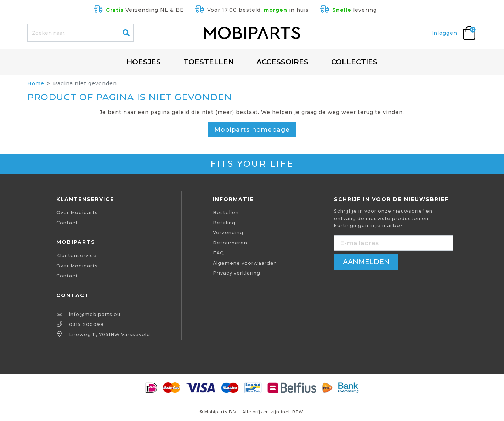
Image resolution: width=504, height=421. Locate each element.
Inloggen (444, 33)
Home (36, 83)
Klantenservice (77, 256)
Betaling (224, 223)
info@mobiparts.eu (95, 314)
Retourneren (230, 243)
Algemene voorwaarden (245, 263)
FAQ (219, 253)
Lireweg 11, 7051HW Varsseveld (110, 335)
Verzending (228, 233)
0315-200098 (86, 325)
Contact (67, 223)
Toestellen (209, 62)
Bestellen (226, 212)
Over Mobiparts (77, 212)
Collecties (354, 62)
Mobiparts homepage (252, 129)
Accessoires (282, 62)
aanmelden (366, 261)
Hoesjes (144, 62)
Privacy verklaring (237, 273)
